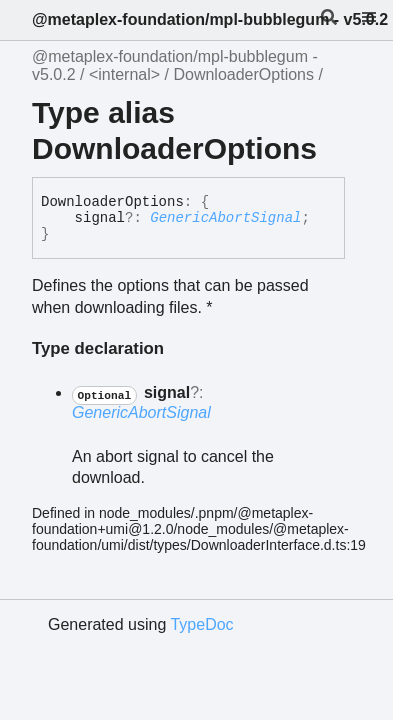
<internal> (124, 74)
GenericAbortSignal (225, 218)
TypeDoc (201, 624)
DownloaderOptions (243, 74)
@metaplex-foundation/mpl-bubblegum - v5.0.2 (210, 19)
